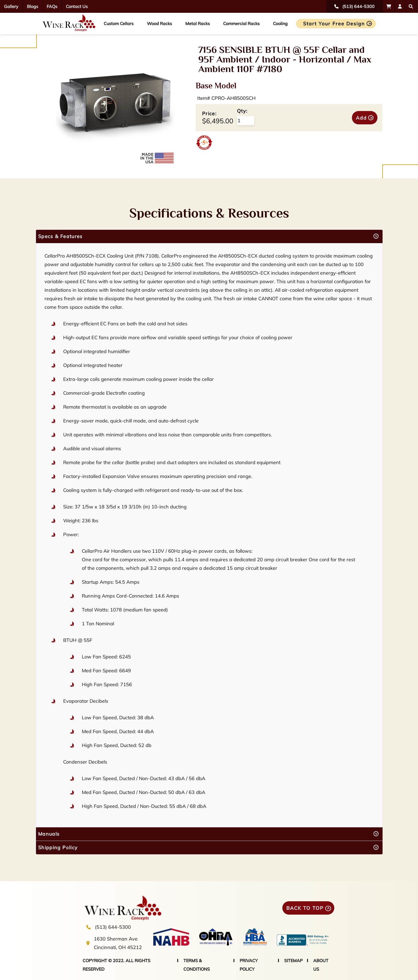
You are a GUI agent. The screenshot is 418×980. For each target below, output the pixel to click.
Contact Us (77, 6)
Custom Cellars (119, 23)
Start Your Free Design (334, 24)
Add (361, 118)
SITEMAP (293, 961)
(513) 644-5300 (113, 927)
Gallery (11, 6)
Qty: (242, 111)
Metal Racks (198, 23)
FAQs (52, 6)
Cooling (280, 23)
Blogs (33, 6)
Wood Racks (159, 23)
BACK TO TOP (305, 908)
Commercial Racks (241, 23)
